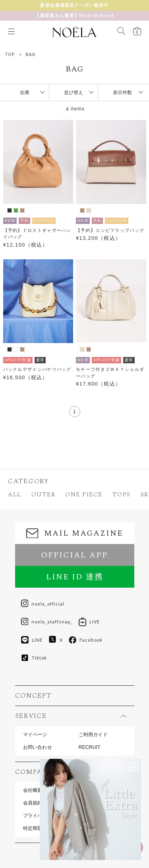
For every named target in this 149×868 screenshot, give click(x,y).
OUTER (44, 495)
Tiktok (34, 658)
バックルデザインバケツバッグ (37, 369)
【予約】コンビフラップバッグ (110, 230)
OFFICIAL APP (74, 555)
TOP (10, 55)
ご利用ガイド (93, 735)
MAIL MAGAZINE (75, 533)
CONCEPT (33, 696)
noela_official (43, 604)
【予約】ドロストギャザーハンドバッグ (37, 234)
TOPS (122, 495)
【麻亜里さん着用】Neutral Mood (74, 15)
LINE (32, 640)
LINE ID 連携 (75, 577)
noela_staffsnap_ (47, 622)
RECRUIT (90, 747)
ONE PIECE (84, 495)
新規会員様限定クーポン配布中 (74, 5)
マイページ (35, 735)
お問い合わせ (38, 747)
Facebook (86, 640)
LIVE (89, 622)
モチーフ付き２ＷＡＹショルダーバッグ (110, 373)
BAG (31, 55)
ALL (15, 495)
